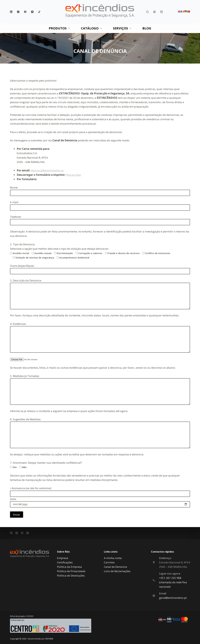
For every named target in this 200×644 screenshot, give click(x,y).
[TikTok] (39, 12)
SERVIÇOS (123, 28)
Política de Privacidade (71, 571)
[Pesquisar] (147, 12)
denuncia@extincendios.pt (47, 170)
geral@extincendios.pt (173, 598)
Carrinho (109, 562)
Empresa (63, 558)
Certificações (65, 562)
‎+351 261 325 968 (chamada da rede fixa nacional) (173, 582)
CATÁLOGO (92, 28)
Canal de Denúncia (115, 567)
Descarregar (74, 175)
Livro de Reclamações (117, 571)
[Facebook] (25, 12)
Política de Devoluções (71, 576)
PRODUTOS (60, 28)
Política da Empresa (69, 567)
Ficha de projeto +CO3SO (22, 616)
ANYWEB (49, 639)
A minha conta (113, 558)
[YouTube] (32, 12)
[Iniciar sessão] (154, 12)
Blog (147, 28)
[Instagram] (18, 12)
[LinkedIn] (11, 12)
